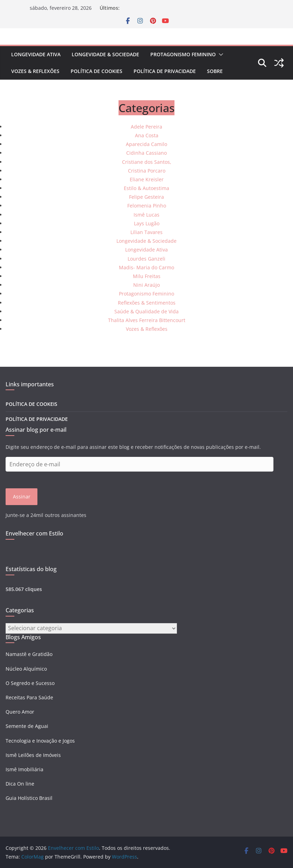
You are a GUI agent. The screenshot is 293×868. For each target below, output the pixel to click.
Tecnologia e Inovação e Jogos (40, 741)
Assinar (22, 497)
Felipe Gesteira (146, 197)
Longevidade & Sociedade (105, 54)
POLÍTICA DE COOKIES (97, 71)
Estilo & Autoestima (146, 188)
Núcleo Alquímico (26, 669)
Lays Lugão (147, 223)
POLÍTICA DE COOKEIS (31, 404)
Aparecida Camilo (146, 144)
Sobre (215, 71)
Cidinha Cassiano (146, 153)
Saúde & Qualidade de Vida (146, 311)
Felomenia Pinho (147, 206)
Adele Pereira (146, 127)
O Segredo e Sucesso (30, 683)
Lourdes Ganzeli (146, 259)
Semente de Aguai (27, 726)
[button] (220, 54)
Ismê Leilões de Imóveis (33, 755)
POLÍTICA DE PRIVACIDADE (165, 71)
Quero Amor (20, 712)
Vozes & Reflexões (35, 71)
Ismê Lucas (146, 215)
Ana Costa (147, 135)
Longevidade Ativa (36, 54)
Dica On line (20, 784)
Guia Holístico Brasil (29, 798)
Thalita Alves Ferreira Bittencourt (147, 320)
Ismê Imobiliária (24, 769)
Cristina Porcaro (147, 171)
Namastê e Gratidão (29, 654)
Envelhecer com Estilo (34, 533)
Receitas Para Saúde (29, 697)
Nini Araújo (146, 285)
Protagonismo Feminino (183, 54)
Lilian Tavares (146, 232)
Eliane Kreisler (147, 179)
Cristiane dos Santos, (147, 162)
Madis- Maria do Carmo (146, 267)
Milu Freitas (147, 276)
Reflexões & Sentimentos (147, 303)
